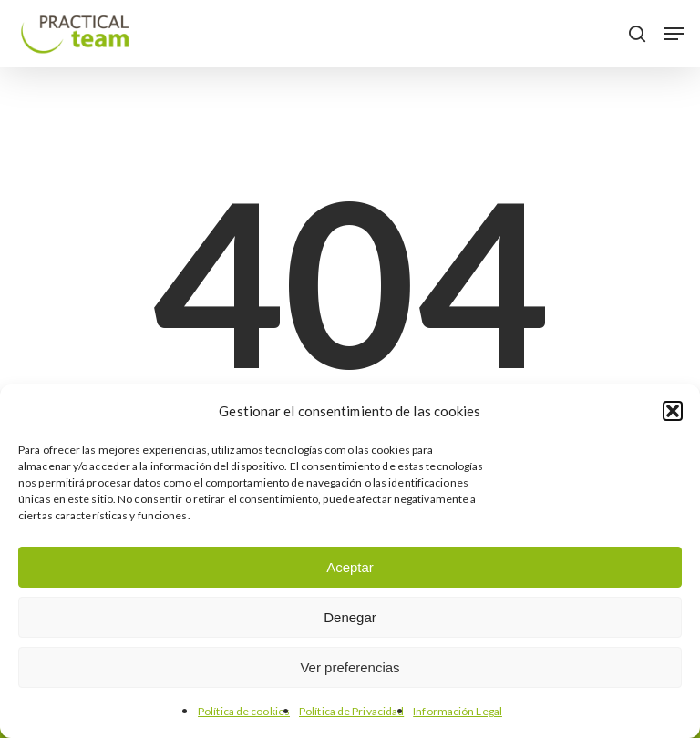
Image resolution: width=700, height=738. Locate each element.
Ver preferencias (350, 667)
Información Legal (458, 711)
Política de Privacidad (351, 711)
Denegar (350, 617)
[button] (673, 411)
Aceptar (350, 567)
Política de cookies (244, 711)
